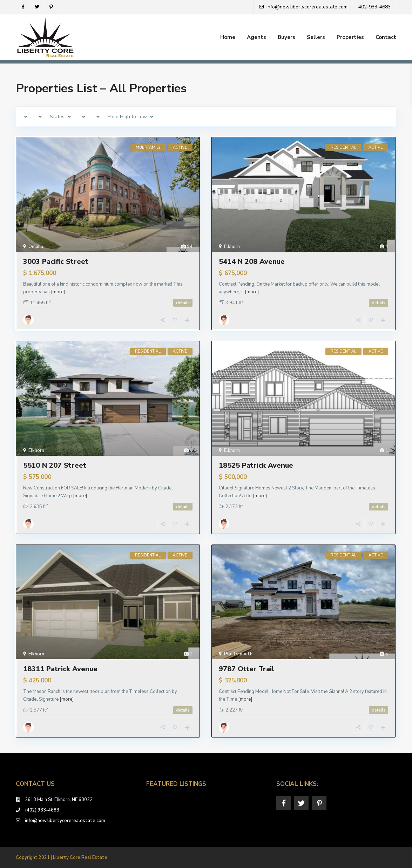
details (183, 303)
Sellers (316, 37)
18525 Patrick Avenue (256, 465)
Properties (350, 37)
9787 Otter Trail (246, 669)
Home (228, 37)
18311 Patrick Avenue (60, 669)
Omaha (36, 247)
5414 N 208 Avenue (252, 262)
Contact (386, 37)
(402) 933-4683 (42, 810)
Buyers (286, 37)
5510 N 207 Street (55, 465)
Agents (256, 37)
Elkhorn (232, 247)
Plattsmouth (238, 654)
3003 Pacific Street (56, 262)
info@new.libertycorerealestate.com (65, 821)
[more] (58, 292)
